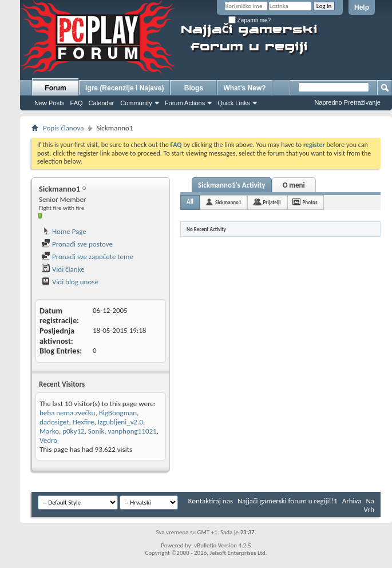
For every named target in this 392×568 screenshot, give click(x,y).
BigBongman (118, 413)
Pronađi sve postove (77, 244)
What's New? (244, 88)
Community (136, 103)
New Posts (50, 103)
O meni (294, 185)
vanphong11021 (132, 431)
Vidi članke (63, 269)
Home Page (64, 231)
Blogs (194, 88)
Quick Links (234, 103)
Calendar (102, 103)
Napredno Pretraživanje (347, 102)
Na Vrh (369, 505)
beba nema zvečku (67, 413)
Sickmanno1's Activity (232, 185)
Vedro (48, 440)
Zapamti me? (250, 20)
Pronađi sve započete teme (87, 257)
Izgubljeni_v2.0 (120, 422)
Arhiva (352, 501)
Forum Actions (185, 103)
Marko (49, 431)
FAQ (77, 103)
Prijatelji (272, 202)
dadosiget (54, 422)
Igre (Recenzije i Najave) (124, 88)
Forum (55, 88)
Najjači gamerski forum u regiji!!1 (288, 501)
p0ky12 (73, 431)
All (190, 202)
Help (362, 7)
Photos (310, 202)
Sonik (96, 431)
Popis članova (63, 128)
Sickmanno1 (228, 202)
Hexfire (84, 422)
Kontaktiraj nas (211, 501)
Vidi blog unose (70, 282)
